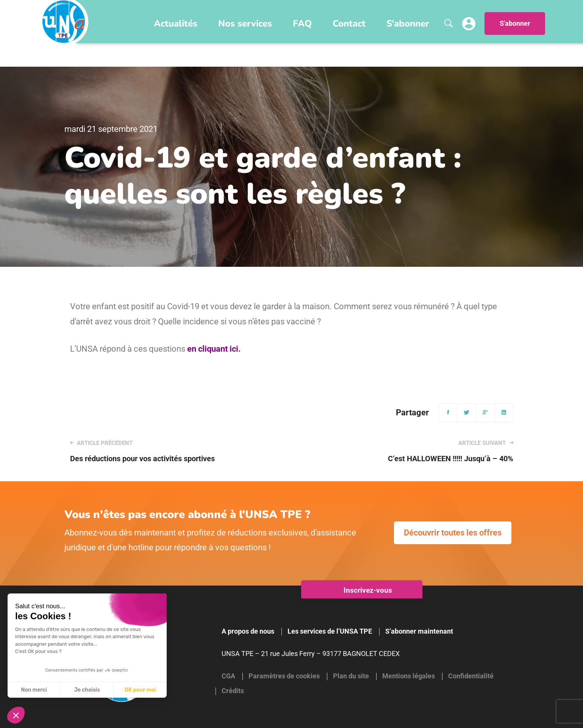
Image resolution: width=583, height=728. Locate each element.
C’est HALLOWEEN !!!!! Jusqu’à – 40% (411, 451)
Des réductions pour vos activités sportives (172, 451)
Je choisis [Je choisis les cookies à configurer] (87, 690)
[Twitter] (467, 413)
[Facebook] (448, 413)
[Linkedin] (504, 413)
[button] (16, 715)
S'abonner (515, 23)
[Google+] (485, 413)
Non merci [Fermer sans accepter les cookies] (34, 690)
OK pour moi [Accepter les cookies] (140, 690)
